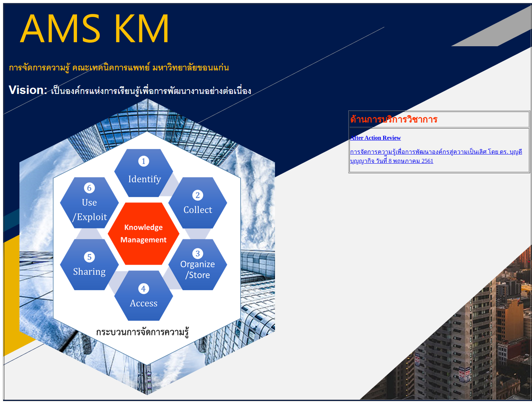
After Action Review (375, 138)
